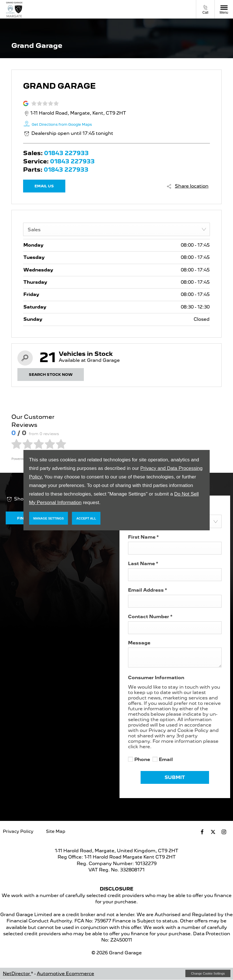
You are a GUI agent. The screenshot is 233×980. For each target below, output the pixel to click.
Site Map (56, 831)
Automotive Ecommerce (65, 974)
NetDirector (17, 974)
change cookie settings (208, 973)
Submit (175, 777)
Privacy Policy (18, 831)
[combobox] (117, 229)
